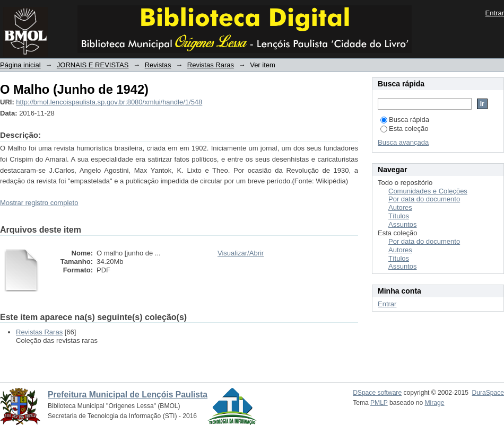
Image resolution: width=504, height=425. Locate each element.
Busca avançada (403, 142)
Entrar (495, 13)
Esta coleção (404, 129)
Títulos (399, 216)
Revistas (158, 65)
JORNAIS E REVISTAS (93, 65)
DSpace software (377, 393)
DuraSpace (488, 393)
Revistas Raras (211, 65)
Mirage (435, 403)
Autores (400, 207)
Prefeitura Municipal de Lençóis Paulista (128, 395)
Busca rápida (405, 119)
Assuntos (402, 224)
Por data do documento (424, 199)
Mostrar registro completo (39, 203)
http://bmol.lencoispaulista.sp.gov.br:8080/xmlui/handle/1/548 (109, 102)
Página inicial (20, 65)
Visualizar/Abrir (241, 253)
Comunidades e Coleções (428, 191)
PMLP (379, 403)
